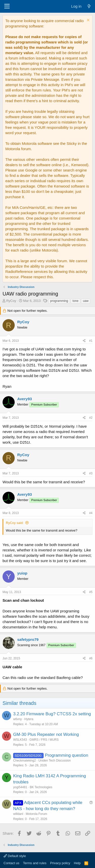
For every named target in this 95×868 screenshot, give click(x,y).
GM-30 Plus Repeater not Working (46, 734)
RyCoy (11, 301)
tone (75, 301)
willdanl (18, 814)
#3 (91, 473)
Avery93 (25, 399)
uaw (86, 301)
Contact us (11, 863)
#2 (91, 418)
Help (77, 863)
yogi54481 (20, 787)
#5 (91, 592)
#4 (91, 513)
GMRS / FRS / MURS (44, 740)
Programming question (66, 755)
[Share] (84, 341)
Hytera (29, 719)
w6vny (17, 719)
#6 (91, 658)
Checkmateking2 (24, 761)
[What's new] (89, 6)
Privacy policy (60, 863)
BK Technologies (41, 787)
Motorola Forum (36, 814)
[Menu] (7, 6)
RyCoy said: (15, 523)
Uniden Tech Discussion (54, 761)
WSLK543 (20, 740)
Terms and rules (35, 863)
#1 (91, 341)
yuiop (22, 573)
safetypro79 (28, 639)
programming (59, 301)
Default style (15, 856)
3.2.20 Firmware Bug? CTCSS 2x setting (52, 714)
